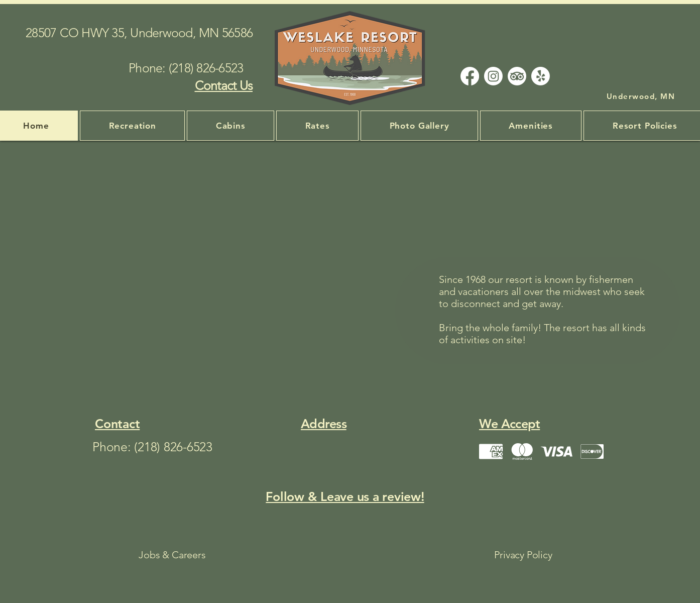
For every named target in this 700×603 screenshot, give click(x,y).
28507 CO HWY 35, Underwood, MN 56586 (139, 33)
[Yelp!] (541, 76)
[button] (531, 126)
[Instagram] (493, 76)
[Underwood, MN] (642, 96)
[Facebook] (470, 76)
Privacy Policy (523, 555)
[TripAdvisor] (517, 76)
